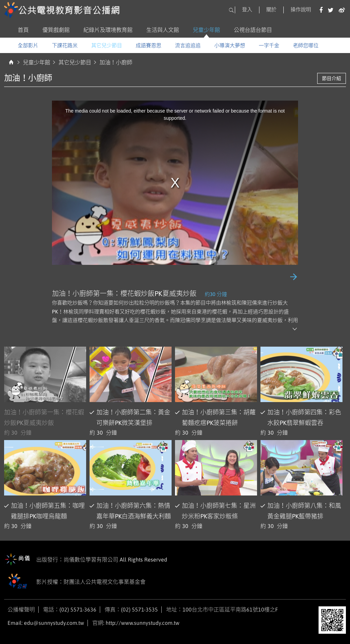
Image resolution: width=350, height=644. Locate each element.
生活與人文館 (163, 30)
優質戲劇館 (56, 30)
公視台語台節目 (253, 30)
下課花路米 (65, 45)
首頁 (23, 30)
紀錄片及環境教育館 (108, 30)
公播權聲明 (21, 609)
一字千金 (269, 45)
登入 (247, 9)
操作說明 (301, 9)
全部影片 (28, 45)
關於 (271, 9)
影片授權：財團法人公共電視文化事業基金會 (75, 582)
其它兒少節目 (107, 45)
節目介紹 (332, 78)
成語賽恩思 (149, 45)
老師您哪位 (306, 45)
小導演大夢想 (230, 45)
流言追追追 (188, 45)
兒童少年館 (206, 30)
